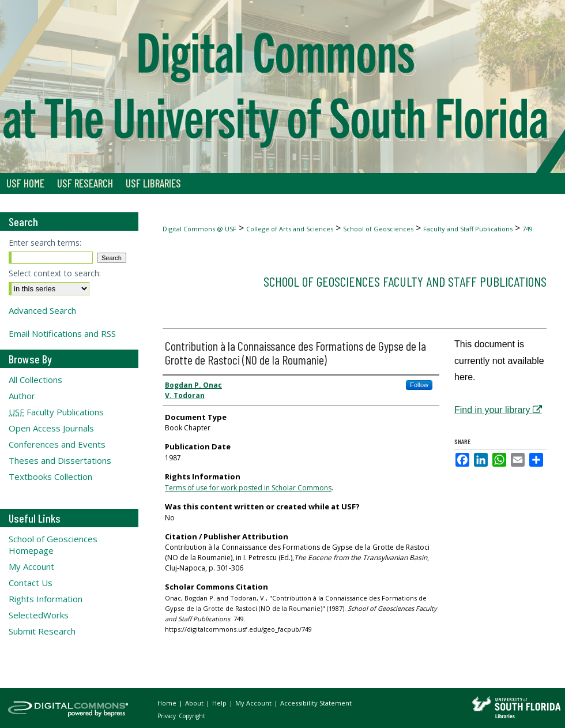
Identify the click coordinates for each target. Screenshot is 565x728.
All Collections (35, 380)
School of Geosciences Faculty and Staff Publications (405, 281)
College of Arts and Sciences (290, 229)
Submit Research (42, 631)
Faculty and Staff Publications (468, 229)
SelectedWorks (39, 615)
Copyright (192, 716)
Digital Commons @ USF (199, 229)
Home (168, 703)
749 (528, 229)
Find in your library (498, 410)
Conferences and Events (57, 444)
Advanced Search (42, 310)
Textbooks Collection (50, 476)
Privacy (167, 716)
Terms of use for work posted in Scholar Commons (248, 488)
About (195, 703)
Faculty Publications (56, 412)
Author (22, 396)
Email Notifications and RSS (62, 333)
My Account (31, 566)
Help (220, 703)
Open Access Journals (51, 428)
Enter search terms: (45, 243)
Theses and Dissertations (60, 460)
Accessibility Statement (316, 703)
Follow (419, 385)
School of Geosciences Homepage (53, 545)
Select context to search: (55, 273)
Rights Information (46, 599)
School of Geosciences (378, 229)
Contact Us (31, 583)
